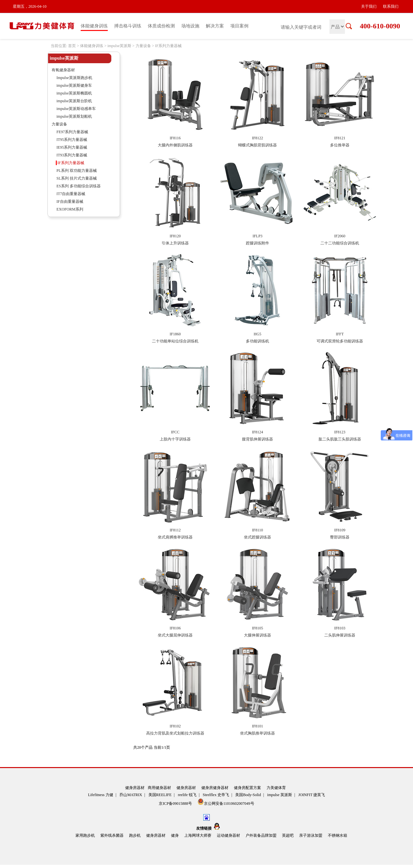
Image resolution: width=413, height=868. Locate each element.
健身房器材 (135, 788)
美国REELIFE (160, 795)
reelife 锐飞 (187, 795)
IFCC (175, 432)
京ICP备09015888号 (176, 804)
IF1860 (175, 334)
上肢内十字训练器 (175, 439)
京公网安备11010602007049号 (226, 802)
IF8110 (257, 530)
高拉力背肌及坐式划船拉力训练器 (175, 733)
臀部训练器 (340, 537)
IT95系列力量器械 (72, 140)
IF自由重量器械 (70, 202)
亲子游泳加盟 (311, 835)
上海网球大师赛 (198, 835)
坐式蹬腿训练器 (257, 537)
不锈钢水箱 (337, 835)
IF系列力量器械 (168, 46)
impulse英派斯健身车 (74, 85)
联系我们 (391, 6)
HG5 (257, 334)
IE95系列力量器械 (72, 147)
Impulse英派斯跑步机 (74, 78)
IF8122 (258, 138)
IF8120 (175, 236)
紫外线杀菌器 (112, 835)
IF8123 (340, 432)
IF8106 (175, 628)
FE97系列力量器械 (72, 132)
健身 (175, 835)
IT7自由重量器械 (71, 194)
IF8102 (175, 726)
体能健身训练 (94, 26)
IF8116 (175, 138)
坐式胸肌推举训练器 (257, 733)
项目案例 (239, 26)
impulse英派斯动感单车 (76, 109)
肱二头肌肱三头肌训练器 (340, 439)
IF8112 (175, 530)
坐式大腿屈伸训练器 (175, 635)
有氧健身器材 (63, 70)
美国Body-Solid (248, 795)
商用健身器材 (159, 788)
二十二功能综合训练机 (340, 243)
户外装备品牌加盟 (261, 835)
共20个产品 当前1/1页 (152, 747)
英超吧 (288, 835)
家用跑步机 (85, 835)
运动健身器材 (228, 835)
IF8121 (340, 138)
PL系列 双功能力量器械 (77, 171)
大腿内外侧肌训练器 (175, 145)
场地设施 (190, 26)
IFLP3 (258, 236)
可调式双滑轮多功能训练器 (340, 341)
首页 (72, 46)
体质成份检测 (161, 26)
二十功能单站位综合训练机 (175, 341)
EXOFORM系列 (70, 209)
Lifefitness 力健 (101, 795)
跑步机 (135, 835)
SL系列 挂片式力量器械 (77, 178)
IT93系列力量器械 (72, 155)
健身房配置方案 (247, 788)
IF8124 (258, 432)
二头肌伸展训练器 (340, 635)
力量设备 (143, 46)
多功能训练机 (257, 341)
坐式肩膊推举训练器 (175, 537)
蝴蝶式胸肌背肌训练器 (257, 145)
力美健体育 (276, 788)
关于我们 (369, 6)
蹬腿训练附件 (257, 243)
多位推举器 (340, 145)
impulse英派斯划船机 (74, 116)
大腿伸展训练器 (257, 635)
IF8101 (258, 726)
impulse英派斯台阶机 (74, 101)
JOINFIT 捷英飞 (312, 795)
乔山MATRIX (131, 795)
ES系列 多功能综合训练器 (79, 186)
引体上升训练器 (175, 243)
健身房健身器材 (215, 788)
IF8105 (258, 628)
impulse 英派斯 (280, 795)
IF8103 (340, 628)
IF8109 (340, 530)
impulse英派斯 (119, 46)
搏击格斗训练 (128, 26)
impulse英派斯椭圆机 (74, 93)
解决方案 (215, 26)
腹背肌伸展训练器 (257, 439)
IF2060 (340, 236)
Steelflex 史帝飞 (216, 795)
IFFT (340, 334)
